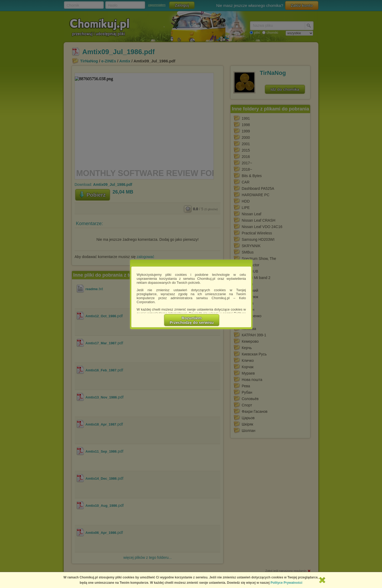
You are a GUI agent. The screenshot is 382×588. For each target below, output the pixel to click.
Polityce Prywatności (286, 583)
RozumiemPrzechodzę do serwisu (192, 320)
